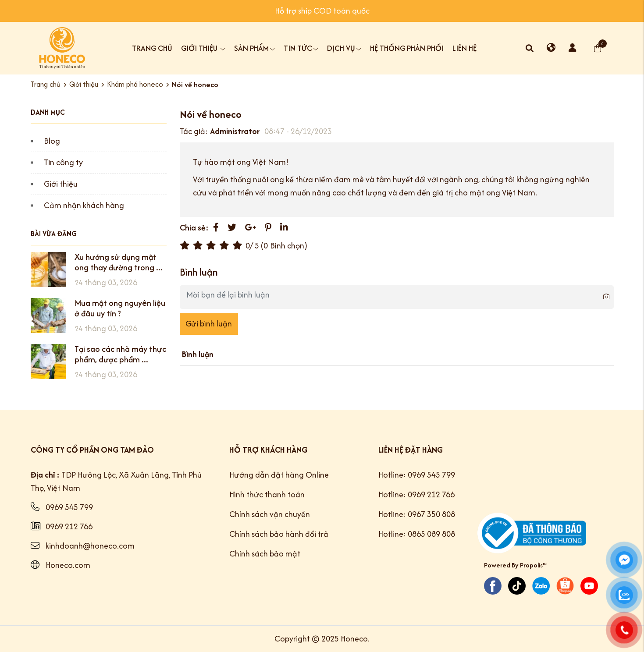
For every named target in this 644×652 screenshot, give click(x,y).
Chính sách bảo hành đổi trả (279, 534)
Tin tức (301, 48)
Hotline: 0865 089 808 (417, 534)
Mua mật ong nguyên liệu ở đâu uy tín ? (120, 308)
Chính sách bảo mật (265, 554)
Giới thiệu (203, 48)
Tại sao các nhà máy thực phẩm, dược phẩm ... (120, 354)
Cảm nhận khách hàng (84, 205)
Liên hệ (464, 48)
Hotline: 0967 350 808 (417, 514)
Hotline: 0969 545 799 (417, 475)
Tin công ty (63, 162)
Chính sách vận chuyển (270, 514)
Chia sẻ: (194, 228)
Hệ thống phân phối (407, 48)
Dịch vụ (344, 48)
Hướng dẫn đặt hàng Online (279, 475)
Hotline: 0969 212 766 (416, 494)
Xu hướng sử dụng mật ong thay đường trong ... (119, 262)
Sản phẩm (254, 48)
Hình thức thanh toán (267, 494)
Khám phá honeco (135, 84)
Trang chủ (152, 48)
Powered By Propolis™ (515, 565)
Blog (52, 141)
